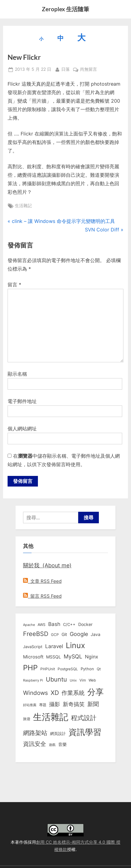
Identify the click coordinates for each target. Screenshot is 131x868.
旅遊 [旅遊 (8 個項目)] (27, 719)
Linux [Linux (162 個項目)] (76, 645)
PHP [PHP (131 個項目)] (30, 668)
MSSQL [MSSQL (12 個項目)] (54, 657)
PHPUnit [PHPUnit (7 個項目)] (48, 669)
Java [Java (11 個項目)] (96, 634)
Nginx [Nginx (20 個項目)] (92, 657)
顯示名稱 (17, 374)
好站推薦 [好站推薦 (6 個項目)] (30, 705)
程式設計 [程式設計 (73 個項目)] (84, 718)
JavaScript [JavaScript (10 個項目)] (33, 647)
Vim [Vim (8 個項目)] (83, 680)
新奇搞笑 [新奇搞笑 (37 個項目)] (74, 704)
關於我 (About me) (47, 565)
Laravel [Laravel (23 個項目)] (54, 646)
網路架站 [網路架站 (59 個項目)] (35, 733)
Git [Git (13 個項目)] (64, 634)
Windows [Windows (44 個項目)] (35, 693)
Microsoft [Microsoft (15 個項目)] (33, 657)
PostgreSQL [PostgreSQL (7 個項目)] (68, 669)
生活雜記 (23, 206)
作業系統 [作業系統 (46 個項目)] (73, 693)
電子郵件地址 (22, 401)
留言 (14, 285)
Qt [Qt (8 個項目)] (99, 669)
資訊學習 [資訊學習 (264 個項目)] (85, 732)
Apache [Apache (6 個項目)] (29, 625)
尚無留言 (89, 70)
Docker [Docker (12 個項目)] (85, 624)
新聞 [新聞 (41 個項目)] (93, 704)
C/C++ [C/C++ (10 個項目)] (69, 624)
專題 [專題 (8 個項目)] (43, 705)
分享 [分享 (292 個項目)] (96, 692)
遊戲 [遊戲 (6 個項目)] (52, 745)
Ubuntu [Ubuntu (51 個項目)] (56, 679)
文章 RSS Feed (42, 581)
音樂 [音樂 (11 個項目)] (62, 744)
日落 (65, 69)
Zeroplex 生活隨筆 (65, 9)
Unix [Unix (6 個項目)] (73, 680)
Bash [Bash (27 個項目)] (54, 624)
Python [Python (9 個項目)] (87, 669)
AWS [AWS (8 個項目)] (42, 625)
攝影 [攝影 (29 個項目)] (55, 704)
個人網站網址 (22, 429)
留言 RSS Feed (42, 596)
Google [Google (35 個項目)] (79, 634)
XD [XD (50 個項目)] (55, 693)
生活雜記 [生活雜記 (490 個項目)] (51, 717)
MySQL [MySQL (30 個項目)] (73, 656)
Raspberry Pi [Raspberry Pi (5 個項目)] (33, 680)
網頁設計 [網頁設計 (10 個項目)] (58, 733)
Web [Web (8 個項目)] (92, 680)
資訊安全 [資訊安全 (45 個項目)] (35, 744)
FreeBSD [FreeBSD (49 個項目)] (36, 634)
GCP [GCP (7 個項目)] (55, 635)
